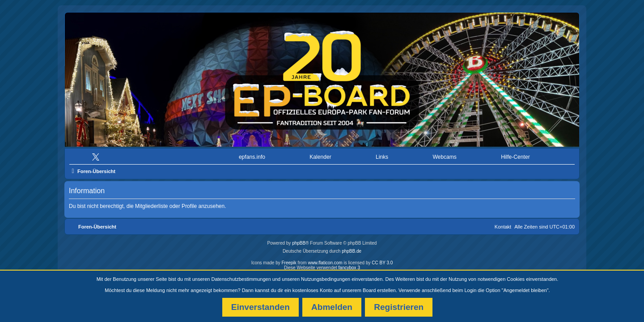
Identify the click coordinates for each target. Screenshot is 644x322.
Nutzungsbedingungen (326, 279)
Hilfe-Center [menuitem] (515, 155)
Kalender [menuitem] (320, 155)
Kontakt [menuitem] (503, 225)
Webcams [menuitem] (445, 155)
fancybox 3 (349, 265)
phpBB (299, 241)
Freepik (289, 261)
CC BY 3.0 (382, 261)
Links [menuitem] (382, 155)
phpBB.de (352, 249)
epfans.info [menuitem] (252, 155)
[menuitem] (98, 155)
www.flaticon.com (325, 261)
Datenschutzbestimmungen (241, 279)
